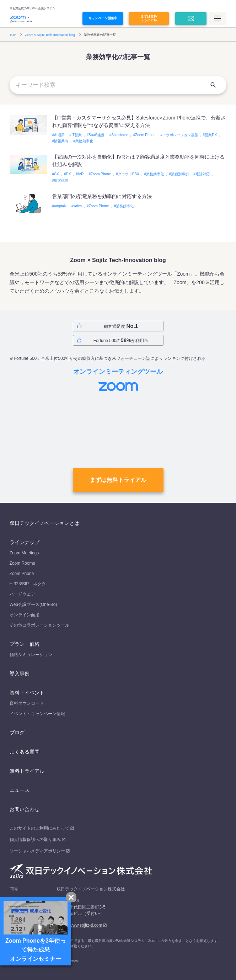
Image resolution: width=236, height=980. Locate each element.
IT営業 (77, 135)
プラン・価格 (25, 644)
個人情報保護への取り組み (35, 840)
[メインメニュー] (218, 18)
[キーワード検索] (118, 85)
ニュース (20, 790)
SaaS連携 (96, 135)
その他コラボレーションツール (39, 625)
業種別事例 (180, 174)
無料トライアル (27, 771)
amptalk (60, 206)
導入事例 (20, 673)
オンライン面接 (25, 615)
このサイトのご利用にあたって (39, 828)
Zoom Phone (145, 135)
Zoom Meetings (24, 553)
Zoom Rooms (22, 563)
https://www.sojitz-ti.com (79, 925)
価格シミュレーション (31, 655)
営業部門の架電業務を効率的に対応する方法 (102, 196)
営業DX (211, 135)
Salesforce (120, 135)
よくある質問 (25, 752)
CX (57, 174)
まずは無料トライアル (149, 18)
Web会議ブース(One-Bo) (33, 604)
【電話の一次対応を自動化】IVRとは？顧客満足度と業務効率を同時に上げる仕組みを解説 (138, 161)
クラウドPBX (129, 174)
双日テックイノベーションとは (44, 523)
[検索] (213, 85)
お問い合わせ (25, 809)
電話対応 (203, 174)
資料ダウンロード (27, 703)
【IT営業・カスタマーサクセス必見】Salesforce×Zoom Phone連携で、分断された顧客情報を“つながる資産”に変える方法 (139, 121)
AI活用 (59, 135)
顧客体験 (61, 180)
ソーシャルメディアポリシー (37, 851)
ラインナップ (25, 542)
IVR (81, 174)
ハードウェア (22, 594)
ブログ (17, 733)
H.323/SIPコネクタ (28, 584)
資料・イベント (27, 693)
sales (78, 206)
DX (68, 174)
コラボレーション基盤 (180, 135)
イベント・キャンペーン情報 (37, 714)
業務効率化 (84, 141)
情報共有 (61, 141)
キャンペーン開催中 (103, 18)
